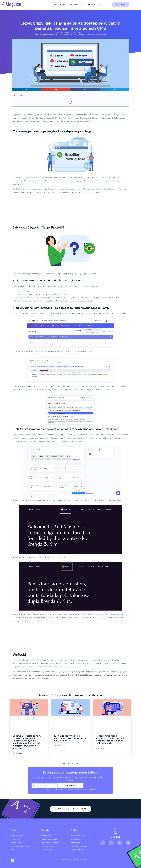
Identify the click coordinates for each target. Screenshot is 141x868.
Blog (101, 4)
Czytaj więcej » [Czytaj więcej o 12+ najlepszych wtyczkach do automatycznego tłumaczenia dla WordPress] (59, 746)
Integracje (73, 4)
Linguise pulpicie (53, 181)
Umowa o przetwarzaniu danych (22, 846)
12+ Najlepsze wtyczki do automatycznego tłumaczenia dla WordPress (70, 738)
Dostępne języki (16, 843)
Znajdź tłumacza (46, 850)
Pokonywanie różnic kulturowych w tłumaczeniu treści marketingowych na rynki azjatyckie (111, 740)
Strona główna (60, 4)
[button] (26, 89)
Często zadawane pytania (49, 843)
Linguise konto (30, 291)
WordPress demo (76, 839)
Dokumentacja (46, 836)
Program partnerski (77, 850)
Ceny (82, 4)
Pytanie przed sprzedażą (49, 839)
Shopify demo (75, 843)
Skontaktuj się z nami (78, 836)
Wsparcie (92, 4)
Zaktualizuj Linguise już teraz (89, 675)
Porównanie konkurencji (79, 846)
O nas (13, 850)
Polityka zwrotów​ (17, 839)
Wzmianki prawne (17, 836)
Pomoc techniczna (47, 846)
